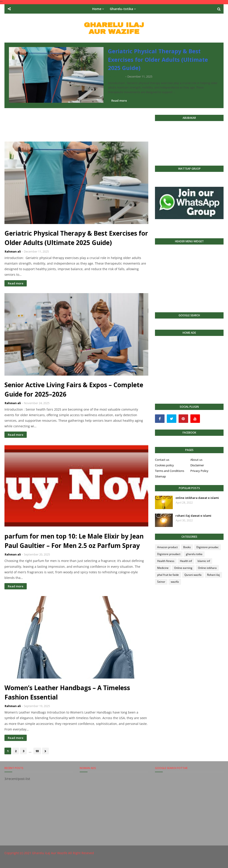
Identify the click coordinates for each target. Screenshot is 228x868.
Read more (119, 101)
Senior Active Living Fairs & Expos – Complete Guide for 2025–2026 (74, 389)
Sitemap (160, 476)
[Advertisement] (85, 125)
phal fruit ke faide (168, 575)
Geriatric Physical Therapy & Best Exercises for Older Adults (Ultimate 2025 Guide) (158, 59)
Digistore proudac (208, 547)
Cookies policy (164, 465)
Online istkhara (207, 568)
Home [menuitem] (97, 9)
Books (187, 547)
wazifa (175, 582)
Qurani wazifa (193, 575)
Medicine (163, 568)
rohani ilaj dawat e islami (193, 516)
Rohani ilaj (213, 575)
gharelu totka (194, 554)
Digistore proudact (169, 554)
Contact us (162, 460)
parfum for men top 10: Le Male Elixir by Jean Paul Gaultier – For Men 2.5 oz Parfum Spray (74, 541)
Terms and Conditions (170, 471)
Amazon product (167, 547)
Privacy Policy (199, 471)
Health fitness (166, 561)
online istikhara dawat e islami (197, 498)
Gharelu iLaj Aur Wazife (50, 853)
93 (37, 751)
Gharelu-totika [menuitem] (121, 9)
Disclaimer (197, 465)
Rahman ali (116, 76)
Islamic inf (204, 561)
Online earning (183, 568)
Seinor (161, 582)
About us (196, 460)
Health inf (186, 561)
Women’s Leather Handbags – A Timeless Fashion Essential (67, 692)
